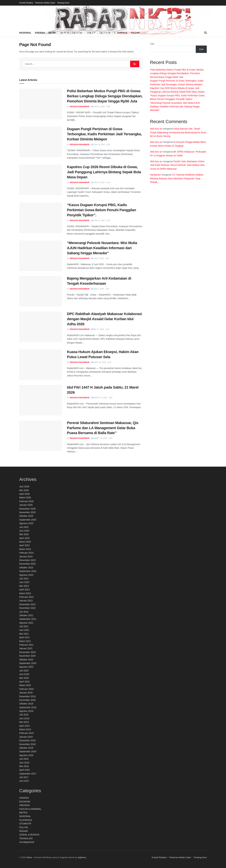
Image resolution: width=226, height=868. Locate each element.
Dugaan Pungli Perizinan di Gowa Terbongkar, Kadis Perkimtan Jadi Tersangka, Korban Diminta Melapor (104, 134)
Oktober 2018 (26, 748)
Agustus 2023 (26, 575)
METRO (23, 813)
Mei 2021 (24, 634)
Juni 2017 (24, 781)
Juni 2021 (24, 630)
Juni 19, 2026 (98, 107)
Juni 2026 (24, 487)
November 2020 (27, 656)
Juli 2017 (24, 777)
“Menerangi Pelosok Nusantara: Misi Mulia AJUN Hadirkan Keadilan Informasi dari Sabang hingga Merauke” (102, 248)
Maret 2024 (25, 549)
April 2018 (24, 770)
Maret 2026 (25, 498)
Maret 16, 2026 (99, 438)
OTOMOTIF (25, 824)
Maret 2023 (25, 593)
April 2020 (24, 682)
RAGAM (23, 831)
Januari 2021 (26, 648)
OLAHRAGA (26, 820)
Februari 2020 (26, 689)
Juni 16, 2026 (98, 182)
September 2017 (28, 774)
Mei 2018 (24, 766)
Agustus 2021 (26, 623)
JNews (29, 857)
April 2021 (24, 637)
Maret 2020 (25, 685)
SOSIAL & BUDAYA (29, 835)
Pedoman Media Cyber (45, 3)
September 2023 (28, 571)
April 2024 (24, 545)
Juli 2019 (24, 715)
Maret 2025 (25, 542)
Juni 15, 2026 (98, 220)
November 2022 (27, 608)
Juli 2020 (24, 671)
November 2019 (27, 700)
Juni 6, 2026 (98, 258)
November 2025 (27, 512)
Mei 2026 (24, 490)
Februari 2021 (26, 645)
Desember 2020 (27, 652)
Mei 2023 (24, 586)
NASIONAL (25, 816)
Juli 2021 (24, 626)
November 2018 (27, 744)
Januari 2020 (26, 693)
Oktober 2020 (26, 660)
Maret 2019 (25, 729)
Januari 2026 (26, 505)
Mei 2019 (24, 722)
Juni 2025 (24, 531)
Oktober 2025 (26, 516)
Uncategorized (27, 842)
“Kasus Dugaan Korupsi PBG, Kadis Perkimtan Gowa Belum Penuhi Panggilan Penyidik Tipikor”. (101, 210)
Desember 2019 (27, 696)
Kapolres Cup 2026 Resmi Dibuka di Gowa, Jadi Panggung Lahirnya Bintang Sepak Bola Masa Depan (104, 172)
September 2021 (28, 619)
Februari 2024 (26, 553)
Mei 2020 (24, 678)
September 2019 (28, 707)
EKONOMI (25, 802)
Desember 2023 (27, 560)
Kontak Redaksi (26, 3)
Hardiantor (155, 175)
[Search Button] (135, 64)
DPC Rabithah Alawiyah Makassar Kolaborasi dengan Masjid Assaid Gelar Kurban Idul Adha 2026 (104, 319)
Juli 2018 (24, 759)
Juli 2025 (24, 527)
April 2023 (24, 590)
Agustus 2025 (26, 523)
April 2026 (24, 494)
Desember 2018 (27, 740)
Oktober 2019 (26, 704)
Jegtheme (82, 857)
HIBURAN (24, 805)
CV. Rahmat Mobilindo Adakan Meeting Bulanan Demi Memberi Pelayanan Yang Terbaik (177, 178)
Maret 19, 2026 (99, 398)
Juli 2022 (24, 612)
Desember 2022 (27, 604)
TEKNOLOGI (26, 838)
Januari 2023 (26, 601)
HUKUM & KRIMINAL (30, 809)
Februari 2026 (26, 501)
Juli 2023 (24, 579)
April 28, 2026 (99, 362)
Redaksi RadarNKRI (80, 107)
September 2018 (28, 751)
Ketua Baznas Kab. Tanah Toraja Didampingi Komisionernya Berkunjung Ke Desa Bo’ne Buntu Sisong (178, 132)
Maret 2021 (25, 641)
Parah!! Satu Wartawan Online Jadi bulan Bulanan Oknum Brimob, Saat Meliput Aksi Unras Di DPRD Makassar (177, 165)
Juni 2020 (24, 674)
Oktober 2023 (26, 568)
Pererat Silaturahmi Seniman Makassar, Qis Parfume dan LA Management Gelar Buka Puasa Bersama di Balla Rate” (103, 428)
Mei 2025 (24, 534)
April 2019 (24, 726)
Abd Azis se (156, 129)
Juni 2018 (24, 763)
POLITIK (24, 827)
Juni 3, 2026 (98, 289)
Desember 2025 (27, 509)
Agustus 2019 (26, 711)
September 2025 (28, 520)
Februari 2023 (26, 597)
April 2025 (24, 538)
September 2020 (28, 663)
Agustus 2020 (26, 667)
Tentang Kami (63, 3)
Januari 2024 (26, 557)
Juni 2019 (24, 718)
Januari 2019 (26, 737)
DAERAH (24, 798)
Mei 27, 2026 (98, 329)
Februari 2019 (26, 733)
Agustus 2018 (26, 755)
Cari (152, 44)
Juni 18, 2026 (98, 144)
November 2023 (27, 564)
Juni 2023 (24, 582)
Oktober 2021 (26, 615)
